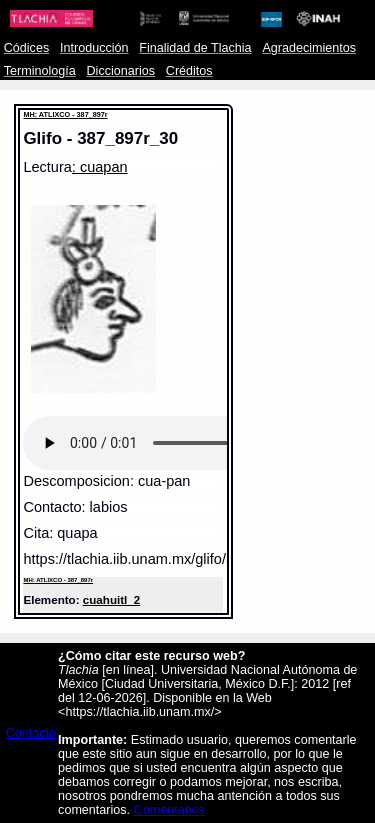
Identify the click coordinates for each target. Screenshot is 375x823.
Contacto (31, 733)
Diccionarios (121, 71)
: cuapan (100, 167)
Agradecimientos (309, 48)
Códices (26, 48)
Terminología (40, 71)
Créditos (189, 71)
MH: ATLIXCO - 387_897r (65, 114)
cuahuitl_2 (111, 599)
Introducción (94, 48)
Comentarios (169, 810)
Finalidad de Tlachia (195, 48)
